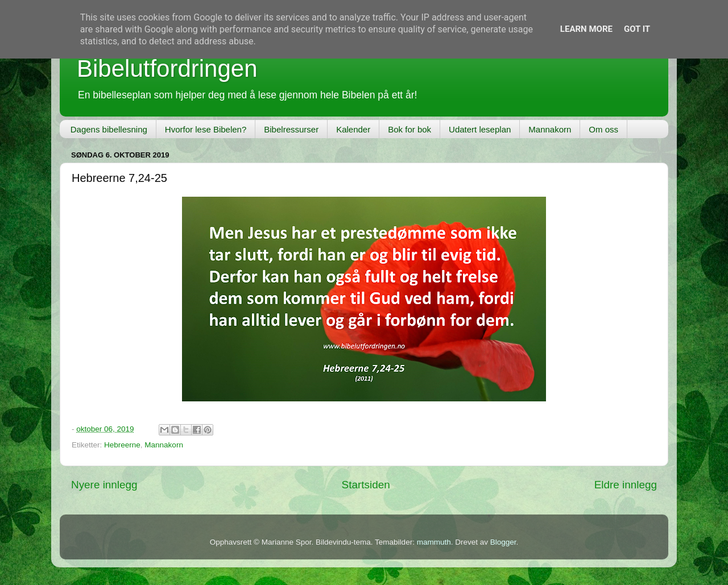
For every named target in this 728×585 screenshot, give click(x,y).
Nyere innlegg (104, 485)
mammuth (434, 542)
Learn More (586, 29)
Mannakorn (550, 129)
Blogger (503, 542)
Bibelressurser (291, 129)
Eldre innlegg (626, 485)
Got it (637, 29)
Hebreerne (122, 445)
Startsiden (366, 485)
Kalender (353, 129)
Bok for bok (409, 129)
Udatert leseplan (480, 129)
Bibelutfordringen (167, 69)
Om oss (603, 129)
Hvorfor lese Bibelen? (206, 129)
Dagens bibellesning (109, 129)
